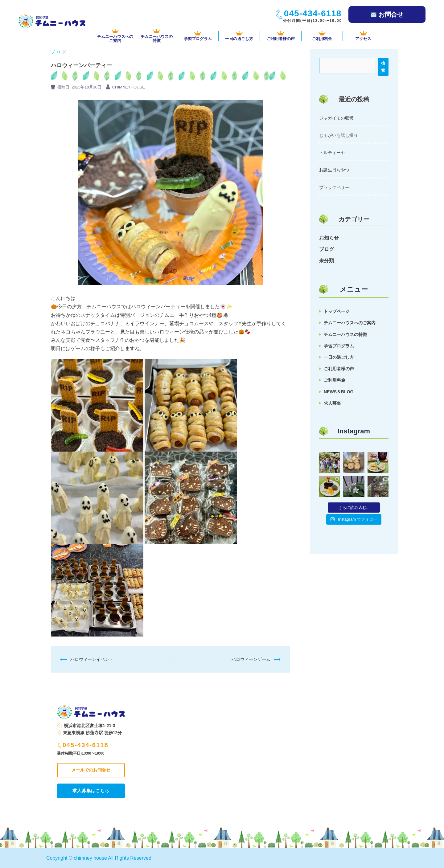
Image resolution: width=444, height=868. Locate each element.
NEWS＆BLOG (339, 392)
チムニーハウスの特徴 (345, 334)
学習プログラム (198, 36)
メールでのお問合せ (91, 770)
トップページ (337, 311)
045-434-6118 (83, 745)
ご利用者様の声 (280, 36)
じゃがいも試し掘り (339, 135)
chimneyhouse (129, 87)
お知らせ (329, 238)
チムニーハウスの (156, 36)
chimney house (90, 858)
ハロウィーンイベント (92, 659)
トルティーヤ (332, 153)
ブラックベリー (334, 187)
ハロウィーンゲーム (251, 659)
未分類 (327, 261)
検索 (383, 67)
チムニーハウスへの (115, 36)
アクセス (363, 36)
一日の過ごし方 (239, 36)
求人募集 (332, 403)
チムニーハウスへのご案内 (350, 323)
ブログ (59, 52)
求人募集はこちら (91, 791)
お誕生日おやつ (334, 170)
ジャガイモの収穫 (336, 118)
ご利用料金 (322, 36)
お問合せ (387, 14)
